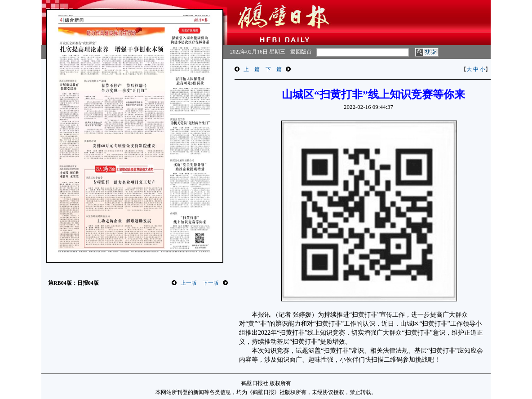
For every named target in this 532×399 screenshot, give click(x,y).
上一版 (189, 283)
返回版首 (301, 52)
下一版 (211, 283)
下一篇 (274, 69)
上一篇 (252, 69)
